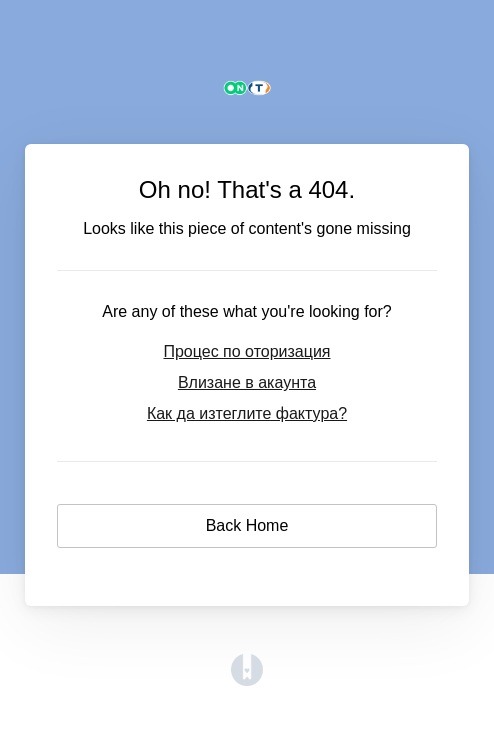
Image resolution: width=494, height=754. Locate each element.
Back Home (247, 525)
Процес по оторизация (246, 351)
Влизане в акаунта (247, 382)
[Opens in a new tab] (247, 680)
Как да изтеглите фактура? (247, 413)
